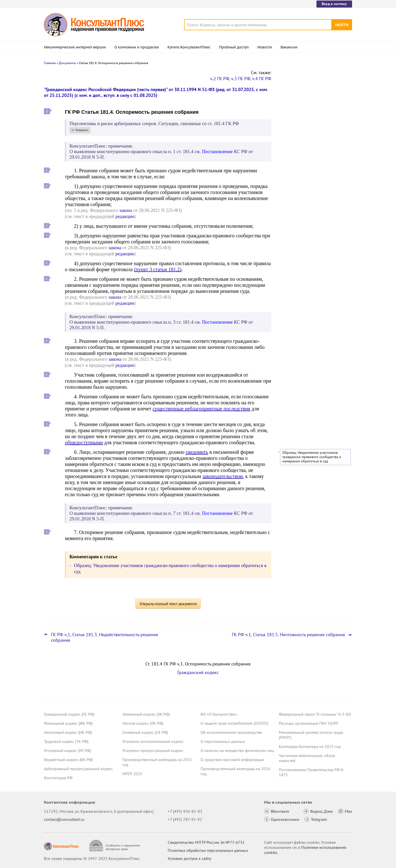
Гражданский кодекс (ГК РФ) (69, 714)
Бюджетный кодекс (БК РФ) (68, 760)
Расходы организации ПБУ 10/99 (308, 723)
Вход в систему (334, 4)
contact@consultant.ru (64, 819)
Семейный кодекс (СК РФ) (145, 732)
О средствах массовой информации (232, 760)
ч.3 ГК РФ (241, 79)
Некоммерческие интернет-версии (75, 47)
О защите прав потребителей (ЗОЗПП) (234, 723)
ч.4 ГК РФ (262, 79)
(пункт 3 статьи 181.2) (158, 269)
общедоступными (84, 442)
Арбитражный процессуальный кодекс (78, 769)
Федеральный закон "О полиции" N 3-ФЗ (315, 714)
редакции (125, 216)
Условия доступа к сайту (189, 858)
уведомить (197, 452)
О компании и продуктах (137, 47)
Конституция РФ (58, 778)
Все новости (292, 160)
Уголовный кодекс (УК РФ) (67, 750)
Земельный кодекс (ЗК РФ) (146, 714)
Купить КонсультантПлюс (189, 47)
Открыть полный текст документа (168, 604)
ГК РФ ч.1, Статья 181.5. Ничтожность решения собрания (288, 635)
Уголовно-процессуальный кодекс (153, 750)
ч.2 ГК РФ (220, 79)
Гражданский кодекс (198, 672)
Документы (67, 63)
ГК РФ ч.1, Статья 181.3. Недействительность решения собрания (105, 637)
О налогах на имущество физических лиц (237, 750)
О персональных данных (223, 741)
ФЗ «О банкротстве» (219, 714)
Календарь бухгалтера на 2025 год (310, 746)
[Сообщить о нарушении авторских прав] (115, 846)
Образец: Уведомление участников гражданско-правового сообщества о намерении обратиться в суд (312, 457)
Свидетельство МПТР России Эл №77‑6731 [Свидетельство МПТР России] (206, 842)
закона (126, 210)
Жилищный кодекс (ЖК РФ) (68, 723)
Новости (265, 47)
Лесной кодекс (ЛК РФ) (143, 723)
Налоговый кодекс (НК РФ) (68, 732)
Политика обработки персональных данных (208, 850)
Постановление (217, 151)
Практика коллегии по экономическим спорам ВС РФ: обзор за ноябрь (314, 124)
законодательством (222, 476)
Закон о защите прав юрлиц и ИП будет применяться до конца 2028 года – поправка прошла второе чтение (315, 99)
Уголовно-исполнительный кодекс (153, 741)
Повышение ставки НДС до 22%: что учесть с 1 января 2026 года (312, 146)
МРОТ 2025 (132, 774)
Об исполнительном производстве (231, 732)
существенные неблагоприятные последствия (201, 409)
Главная (50, 63)
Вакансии (289, 47)
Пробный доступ (234, 47)
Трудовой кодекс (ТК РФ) (66, 741)
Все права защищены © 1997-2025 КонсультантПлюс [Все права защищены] (92, 858)
